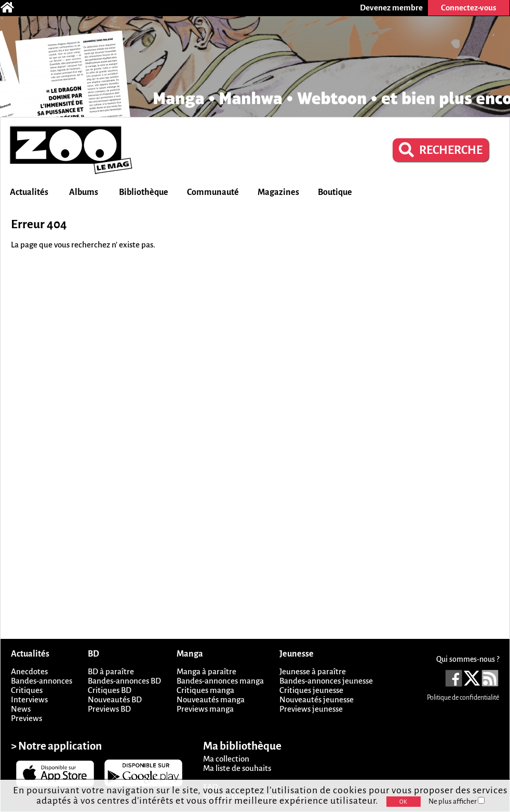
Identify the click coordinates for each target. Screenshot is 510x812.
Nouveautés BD (115, 699)
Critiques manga (205, 690)
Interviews (29, 699)
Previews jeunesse (311, 709)
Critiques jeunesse (311, 690)
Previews (26, 718)
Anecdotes (29, 671)
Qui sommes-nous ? (468, 659)
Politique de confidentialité (463, 698)
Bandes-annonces (42, 681)
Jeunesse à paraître (313, 671)
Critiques (27, 690)
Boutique (335, 192)
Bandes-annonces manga (220, 681)
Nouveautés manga (211, 699)
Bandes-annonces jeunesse (326, 681)
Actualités (29, 192)
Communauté (213, 192)
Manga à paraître (206, 671)
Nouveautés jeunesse (317, 699)
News (21, 709)
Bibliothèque (144, 192)
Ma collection (226, 759)
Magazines (278, 192)
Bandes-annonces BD (124, 681)
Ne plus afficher (457, 801)
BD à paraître (111, 671)
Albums (84, 192)
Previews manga (205, 709)
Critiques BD (110, 690)
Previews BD (109, 709)
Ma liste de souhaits (237, 768)
